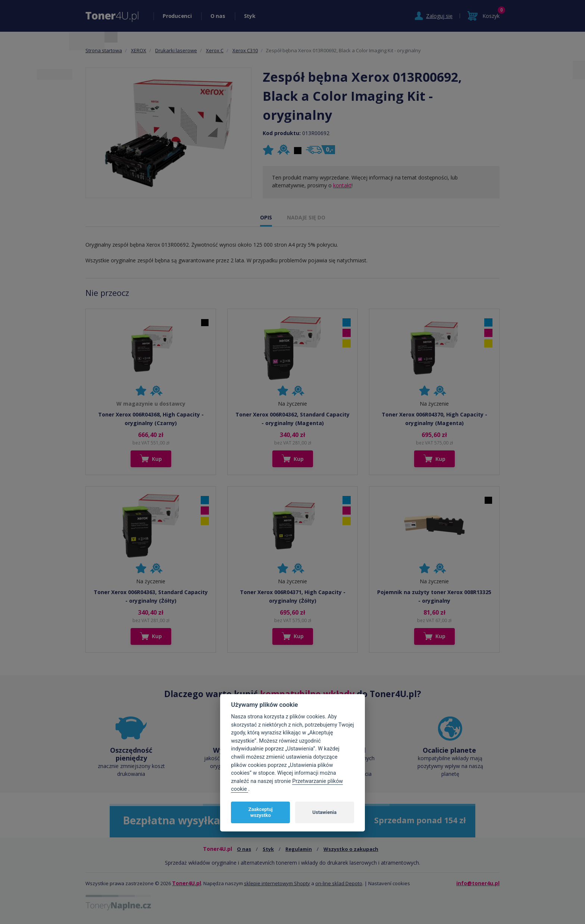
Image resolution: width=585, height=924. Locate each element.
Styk (250, 16)
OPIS (266, 217)
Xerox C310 (245, 50)
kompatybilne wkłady (307, 694)
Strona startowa (104, 50)
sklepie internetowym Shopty (277, 883)
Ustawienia (324, 812)
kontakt (342, 185)
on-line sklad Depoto (339, 883)
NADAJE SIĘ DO (306, 217)
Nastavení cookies (389, 883)
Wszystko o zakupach (351, 849)
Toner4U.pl (187, 883)
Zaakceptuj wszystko (261, 812)
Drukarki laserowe (176, 50)
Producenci (177, 16)
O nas (218, 16)
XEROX (139, 50)
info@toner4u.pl (478, 883)
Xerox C (215, 50)
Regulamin (299, 849)
